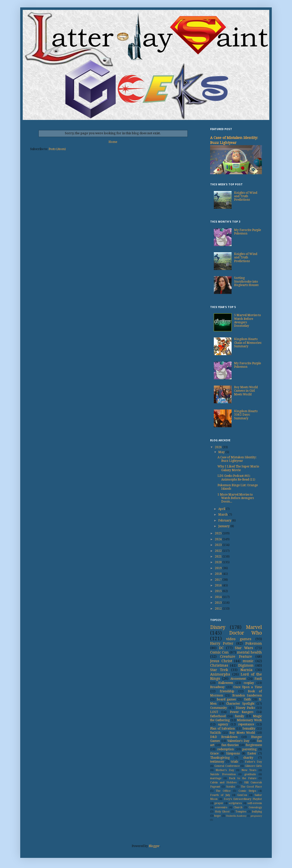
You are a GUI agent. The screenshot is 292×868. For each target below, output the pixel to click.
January (224, 526)
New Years (249, 770)
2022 (219, 551)
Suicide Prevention (223, 774)
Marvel (254, 627)
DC (221, 648)
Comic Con (219, 652)
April (222, 509)
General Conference (227, 766)
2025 (219, 533)
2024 (219, 539)
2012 (219, 609)
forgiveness (254, 745)
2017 (219, 580)
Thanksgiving (220, 758)
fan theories (230, 745)
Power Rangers (242, 712)
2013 (219, 603)
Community (219, 708)
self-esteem (255, 803)
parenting (249, 749)
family (239, 716)
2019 (219, 568)
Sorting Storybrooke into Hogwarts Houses (246, 281)
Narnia (246, 670)
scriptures (235, 803)
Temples (241, 812)
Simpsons (233, 753)
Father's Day (253, 762)
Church (238, 807)
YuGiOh (215, 733)
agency (223, 724)
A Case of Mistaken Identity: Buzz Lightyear (237, 459)
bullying (257, 812)
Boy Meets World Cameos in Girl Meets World (246, 391)
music (248, 661)
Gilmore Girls (253, 766)
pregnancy (256, 816)
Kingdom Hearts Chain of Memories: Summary (248, 343)
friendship (227, 691)
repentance (246, 724)
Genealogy (255, 807)
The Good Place (251, 787)
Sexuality (249, 729)
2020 (219, 562)
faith (247, 699)
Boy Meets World (242, 733)
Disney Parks (245, 708)
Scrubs (231, 787)
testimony (217, 762)
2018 (219, 574)
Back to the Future (243, 778)
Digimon (246, 665)
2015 (219, 591)
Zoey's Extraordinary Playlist (243, 799)
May (222, 452)
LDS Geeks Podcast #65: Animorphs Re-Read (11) (236, 478)
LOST (214, 712)
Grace (214, 753)
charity (248, 758)
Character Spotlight (240, 704)
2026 (219, 447)
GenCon (242, 795)
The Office (223, 791)
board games (227, 699)
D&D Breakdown (224, 737)
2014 (219, 597)
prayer (219, 803)
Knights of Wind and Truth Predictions (246, 196)
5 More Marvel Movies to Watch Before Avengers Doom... (236, 498)
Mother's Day (225, 770)
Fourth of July (220, 795)
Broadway (217, 687)
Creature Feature (236, 656)
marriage (216, 778)
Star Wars (244, 648)
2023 (219, 545)
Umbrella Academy (236, 816)
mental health (249, 652)
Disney (218, 627)
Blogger (154, 846)
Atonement (238, 679)
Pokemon (254, 643)
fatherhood (218, 716)
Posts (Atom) (57, 149)
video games (239, 639)
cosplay (249, 683)
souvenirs (221, 807)
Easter (252, 753)
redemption (226, 749)
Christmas (219, 665)
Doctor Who (246, 633)
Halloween (226, 683)
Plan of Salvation (222, 729)
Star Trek (219, 670)
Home (113, 142)
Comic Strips (247, 791)
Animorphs (220, 674)
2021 (219, 557)
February (225, 521)
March (223, 515)
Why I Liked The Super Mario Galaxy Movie (238, 468)
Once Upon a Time (248, 687)
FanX (258, 679)
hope (218, 816)
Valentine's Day (238, 741)
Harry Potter (222, 643)
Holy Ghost (222, 812)
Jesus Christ (221, 661)
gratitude (250, 774)
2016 (219, 585)
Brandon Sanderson (247, 695)
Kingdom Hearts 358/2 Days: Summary (246, 415)
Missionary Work (249, 720)
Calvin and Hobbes (223, 782)
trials (234, 762)
